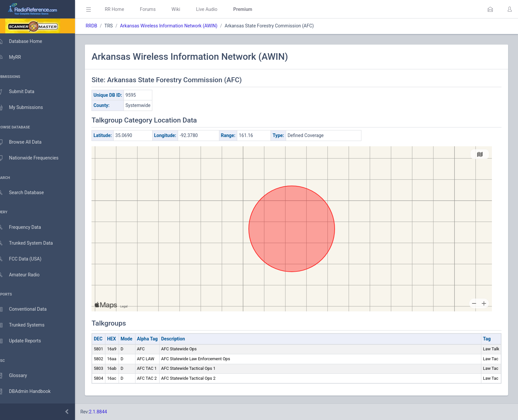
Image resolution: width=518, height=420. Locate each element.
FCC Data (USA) (25, 259)
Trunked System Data (31, 243)
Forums (157, 9)
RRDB (101, 26)
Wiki (185, 9)
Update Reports (25, 341)
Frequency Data (25, 227)
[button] (490, 9)
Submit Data (22, 92)
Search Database (27, 193)
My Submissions (26, 108)
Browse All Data (25, 142)
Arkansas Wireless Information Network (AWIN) (178, 26)
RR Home (124, 9)
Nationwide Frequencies (34, 158)
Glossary (18, 376)
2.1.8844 (108, 412)
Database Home (26, 41)
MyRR (15, 57)
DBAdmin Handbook (30, 392)
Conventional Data (28, 309)
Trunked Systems (27, 325)
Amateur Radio (25, 275)
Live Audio (216, 9)
